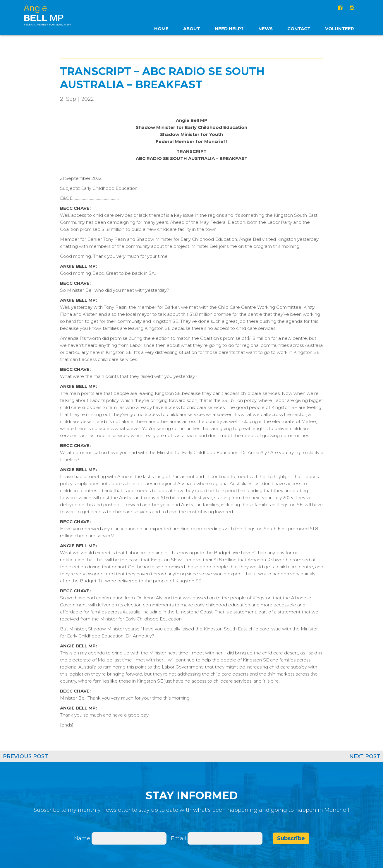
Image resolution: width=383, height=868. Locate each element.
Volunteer (340, 29)
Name (82, 838)
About (192, 29)
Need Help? (229, 29)
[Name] (129, 838)
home (161, 29)
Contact (299, 29)
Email (179, 838)
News (266, 29)
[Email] (225, 838)
